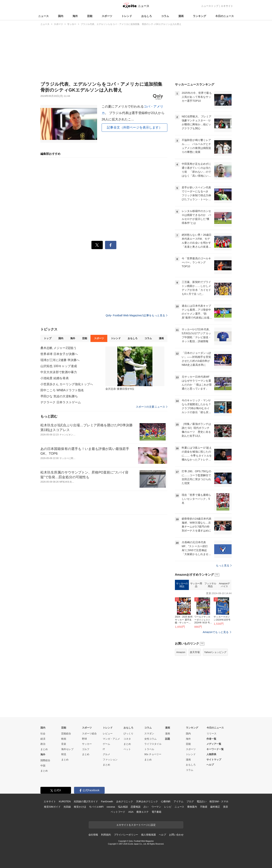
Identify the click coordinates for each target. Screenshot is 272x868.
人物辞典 (211, 754)
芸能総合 (66, 734)
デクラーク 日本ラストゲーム (61, 402)
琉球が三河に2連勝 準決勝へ (60, 360)
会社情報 (93, 835)
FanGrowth (107, 801)
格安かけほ (80, 807)
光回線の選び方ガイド (86, 801)
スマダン (149, 734)
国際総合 (45, 760)
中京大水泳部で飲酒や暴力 (59, 372)
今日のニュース (225, 16)
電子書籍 (156, 812)
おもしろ (147, 16)
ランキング (199, 16)
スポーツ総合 (89, 734)
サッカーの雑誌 (182, 585)
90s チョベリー (153, 754)
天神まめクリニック (147, 801)
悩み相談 (123, 807)
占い (146, 807)
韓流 (64, 754)
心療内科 (166, 801)
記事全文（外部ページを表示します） (134, 127)
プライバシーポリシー (126, 835)
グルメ (106, 754)
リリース (212, 734)
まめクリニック (124, 801)
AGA (131, 812)
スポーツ (107, 16)
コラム (165, 16)
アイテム (178, 801)
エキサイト (227, 6)
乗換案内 (192, 807)
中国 (43, 766)
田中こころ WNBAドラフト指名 (62, 390)
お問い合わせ (176, 835)
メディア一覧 (214, 744)
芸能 (90, 16)
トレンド (127, 16)
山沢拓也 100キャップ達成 (59, 366)
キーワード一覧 (215, 749)
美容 (226, 807)
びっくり (128, 734)
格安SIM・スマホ (219, 801)
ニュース (43, 16)
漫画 (181, 16)
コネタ (127, 739)
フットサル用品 (210, 585)
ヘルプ (210, 765)
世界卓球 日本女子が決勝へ (59, 354)
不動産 (204, 807)
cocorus (111, 807)
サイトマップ (214, 760)
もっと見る (224, 565)
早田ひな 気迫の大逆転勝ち (59, 396)
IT (104, 749)
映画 (64, 739)
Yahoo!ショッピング (215, 652)
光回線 (67, 807)
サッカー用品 (196, 585)
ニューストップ (210, 6)
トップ (48, 338)
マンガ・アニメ (111, 739)
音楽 (64, 744)
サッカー (87, 744)
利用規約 (106, 835)
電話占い (201, 801)
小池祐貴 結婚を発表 (55, 378)
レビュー (108, 734)
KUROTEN (65, 801)
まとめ (44, 749)
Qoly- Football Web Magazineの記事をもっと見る (137, 315)
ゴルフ (86, 749)
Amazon (181, 652)
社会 (43, 734)
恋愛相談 (136, 807)
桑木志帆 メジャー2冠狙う (58, 348)
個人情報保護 (148, 835)
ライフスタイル (153, 744)
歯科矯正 (215, 807)
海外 (75, 16)
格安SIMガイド (52, 807)
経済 (43, 739)
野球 (84, 739)
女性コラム (150, 739)
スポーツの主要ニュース (152, 407)
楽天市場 (195, 652)
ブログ (190, 801)
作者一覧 (211, 739)
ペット (127, 749)
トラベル (149, 749)
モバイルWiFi (96, 807)
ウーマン (156, 807)
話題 (168, 739)
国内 (61, 16)
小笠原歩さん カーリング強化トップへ (67, 384)
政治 (43, 744)
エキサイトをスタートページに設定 (136, 825)
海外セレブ (67, 749)
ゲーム (106, 744)
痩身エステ (142, 812)
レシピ (168, 807)
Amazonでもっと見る (216, 632)
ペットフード (118, 812)
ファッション (110, 760)
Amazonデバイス (224, 585)
